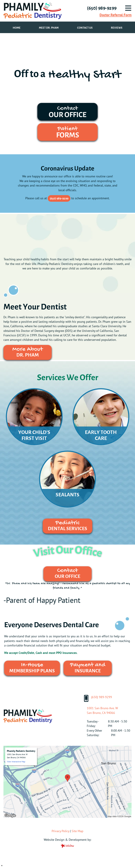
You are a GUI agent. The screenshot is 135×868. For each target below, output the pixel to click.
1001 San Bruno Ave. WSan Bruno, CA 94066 (102, 710)
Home (17, 28)
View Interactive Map (16, 762)
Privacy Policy (60, 831)
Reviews (117, 28)
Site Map (77, 831)
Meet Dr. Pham (49, 28)
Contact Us (85, 28)
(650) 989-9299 (59, 198)
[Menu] (128, 8)
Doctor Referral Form (116, 15)
